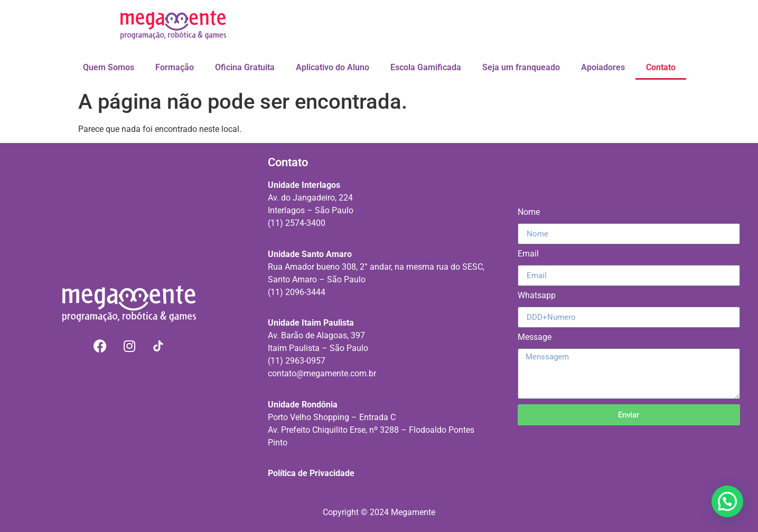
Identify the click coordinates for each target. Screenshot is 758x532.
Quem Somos (109, 67)
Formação (175, 67)
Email (528, 254)
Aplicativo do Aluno (333, 67)
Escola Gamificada (426, 67)
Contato (661, 67)
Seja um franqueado (521, 67)
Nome (529, 212)
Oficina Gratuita (245, 67)
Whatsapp (537, 296)
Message (535, 338)
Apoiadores (603, 67)
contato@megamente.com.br (322, 373)
